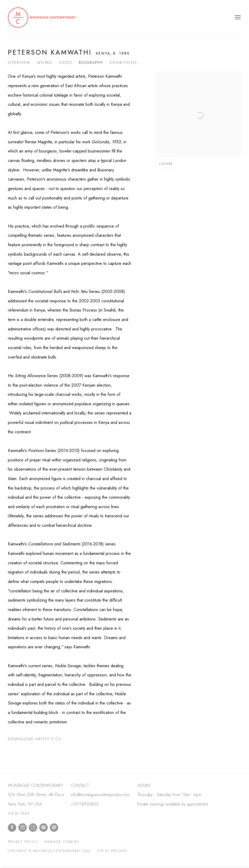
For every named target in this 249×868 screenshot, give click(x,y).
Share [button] (167, 164)
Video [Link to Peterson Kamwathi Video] (66, 62)
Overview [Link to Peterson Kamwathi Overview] (19, 62)
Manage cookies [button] (62, 842)
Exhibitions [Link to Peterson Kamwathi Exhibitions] (123, 62)
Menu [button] (237, 18)
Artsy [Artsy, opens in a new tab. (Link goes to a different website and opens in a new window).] (33, 828)
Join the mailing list (44, 828)
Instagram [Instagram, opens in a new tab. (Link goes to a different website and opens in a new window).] (23, 828)
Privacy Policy (23, 842)
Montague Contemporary (42, 18)
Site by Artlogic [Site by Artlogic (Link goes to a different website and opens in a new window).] (112, 851)
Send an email (54, 828)
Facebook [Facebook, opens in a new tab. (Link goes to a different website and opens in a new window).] (12, 828)
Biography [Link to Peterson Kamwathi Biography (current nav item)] (91, 62)
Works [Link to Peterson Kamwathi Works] (45, 62)
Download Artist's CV (39, 740)
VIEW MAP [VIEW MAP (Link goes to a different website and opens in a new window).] (19, 813)
